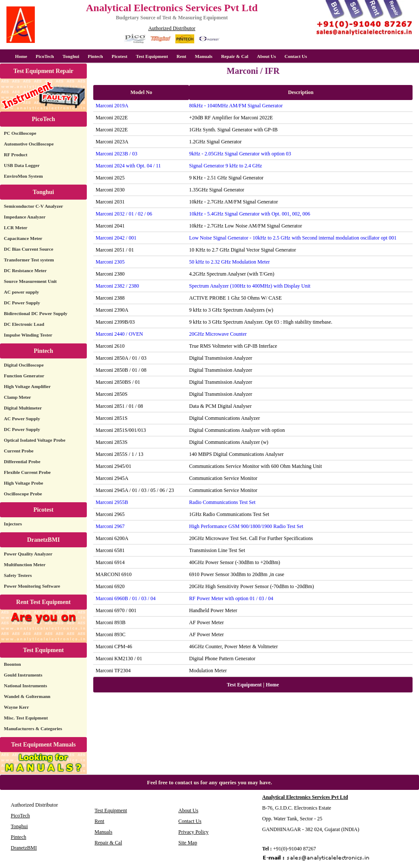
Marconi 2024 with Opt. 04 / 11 (128, 166)
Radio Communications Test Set (222, 502)
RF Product (16, 155)
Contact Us (296, 56)
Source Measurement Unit (30, 281)
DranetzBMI (43, 540)
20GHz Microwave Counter (218, 334)
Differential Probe (22, 461)
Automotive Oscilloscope (29, 144)
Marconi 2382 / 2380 (117, 286)
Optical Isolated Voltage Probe (35, 440)
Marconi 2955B (112, 502)
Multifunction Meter (25, 565)
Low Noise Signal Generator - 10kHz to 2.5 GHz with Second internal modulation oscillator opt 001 (293, 238)
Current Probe (19, 451)
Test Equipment (152, 56)
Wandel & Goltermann (27, 696)
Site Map (188, 843)
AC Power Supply (22, 419)
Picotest (120, 56)
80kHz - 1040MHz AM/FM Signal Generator (236, 106)
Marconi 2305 (110, 262)
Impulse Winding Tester (28, 335)
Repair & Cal (234, 56)
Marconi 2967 (110, 526)
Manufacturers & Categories (33, 728)
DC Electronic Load (24, 324)
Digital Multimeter (23, 408)
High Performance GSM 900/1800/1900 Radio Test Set (246, 526)
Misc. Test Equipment (26, 718)
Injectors (13, 524)
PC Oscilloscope (20, 133)
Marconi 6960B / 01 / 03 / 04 (125, 598)
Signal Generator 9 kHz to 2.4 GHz (226, 166)
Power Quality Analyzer (28, 554)
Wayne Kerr (16, 707)
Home (21, 56)
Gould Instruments (23, 675)
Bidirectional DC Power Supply (36, 313)
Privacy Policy (193, 832)
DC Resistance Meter (25, 270)
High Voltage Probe (23, 483)
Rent (182, 56)
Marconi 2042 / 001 (116, 238)
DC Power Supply (22, 303)
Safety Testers (18, 575)
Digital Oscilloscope (24, 365)
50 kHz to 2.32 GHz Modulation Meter (229, 262)
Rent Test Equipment (44, 602)
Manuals (203, 56)
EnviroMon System (23, 176)
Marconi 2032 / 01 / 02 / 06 (124, 214)
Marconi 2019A (112, 106)
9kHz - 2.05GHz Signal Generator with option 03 (240, 154)
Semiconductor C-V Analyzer (34, 206)
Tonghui (71, 56)
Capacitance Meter (23, 238)
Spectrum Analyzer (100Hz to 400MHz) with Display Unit (250, 286)
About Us (266, 56)
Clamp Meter (17, 397)
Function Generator (24, 376)
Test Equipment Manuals (43, 745)
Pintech (95, 56)
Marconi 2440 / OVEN (119, 334)
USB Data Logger (22, 165)
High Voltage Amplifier (27, 386)
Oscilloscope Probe (23, 494)
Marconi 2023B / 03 (116, 154)
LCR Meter (16, 228)
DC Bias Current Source (29, 249)
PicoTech (43, 119)
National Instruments (26, 686)
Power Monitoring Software (32, 586)
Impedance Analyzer (25, 217)
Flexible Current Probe (27, 472)
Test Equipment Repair (43, 71)
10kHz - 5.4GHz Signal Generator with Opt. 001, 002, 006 (250, 214)
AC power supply (21, 292)
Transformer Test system (29, 260)
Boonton (12, 664)
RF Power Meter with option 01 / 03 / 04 (231, 598)
